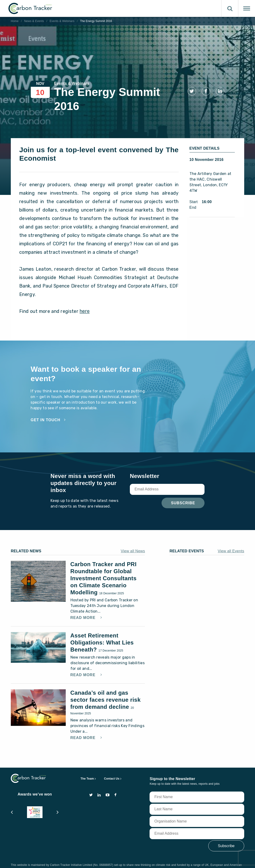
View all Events (231, 537)
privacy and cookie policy (80, 860)
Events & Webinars (62, 21)
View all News (133, 537)
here (85, 298)
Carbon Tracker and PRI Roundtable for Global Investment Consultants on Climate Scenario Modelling (104, 565)
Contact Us (112, 765)
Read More (84, 604)
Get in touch (45, 406)
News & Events (34, 21)
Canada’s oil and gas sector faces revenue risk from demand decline (106, 686)
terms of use (44, 860)
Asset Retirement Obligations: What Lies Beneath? (102, 629)
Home (15, 21)
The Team (87, 765)
